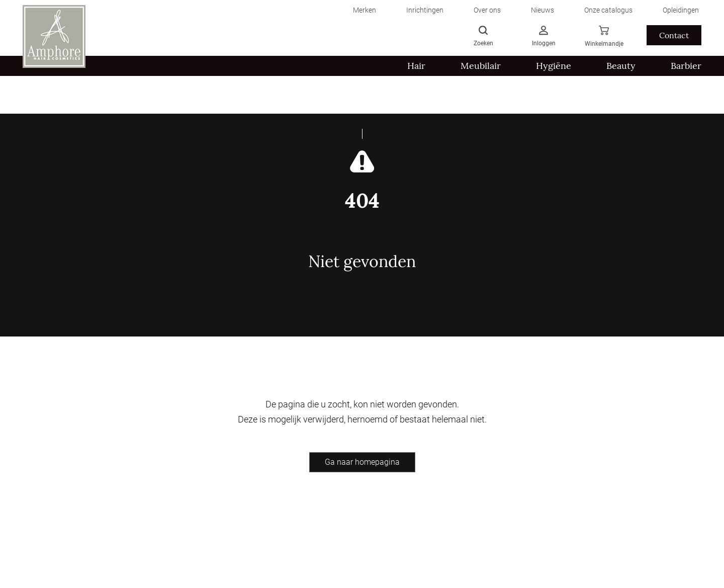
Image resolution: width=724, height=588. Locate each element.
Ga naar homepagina (362, 462)
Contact (674, 35)
